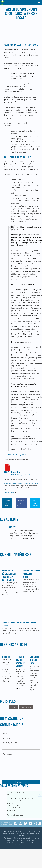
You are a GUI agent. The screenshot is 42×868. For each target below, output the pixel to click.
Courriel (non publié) (10, 743)
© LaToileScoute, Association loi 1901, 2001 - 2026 (19, 831)
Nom (5, 733)
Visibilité (14, 707)
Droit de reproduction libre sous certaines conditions (21, 484)
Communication (26, 707)
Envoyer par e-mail (7, 503)
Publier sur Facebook (21, 503)
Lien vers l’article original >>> (16, 454)
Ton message (8, 754)
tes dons (18, 490)
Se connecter (8, 739)
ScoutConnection (9, 492)
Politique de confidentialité (25, 833)
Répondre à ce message (15, 815)
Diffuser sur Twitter (35, 503)
